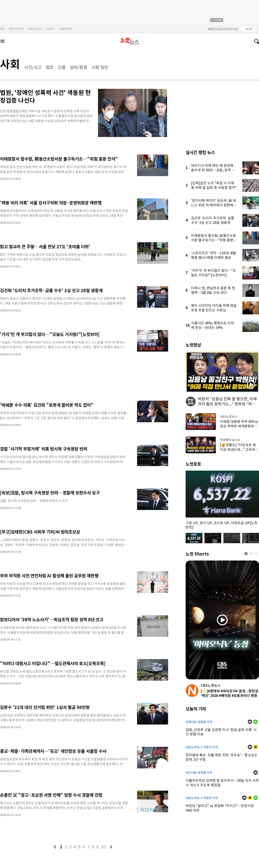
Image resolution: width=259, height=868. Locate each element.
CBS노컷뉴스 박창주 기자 (202, 798)
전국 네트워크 (16, 29)
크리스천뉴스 (35, 29)
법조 (50, 67)
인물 (62, 67)
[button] (246, 554)
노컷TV (51, 29)
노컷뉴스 (129, 41)
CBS (2, 29)
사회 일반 (100, 67)
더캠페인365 (66, 29)
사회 (10, 64)
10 (103, 847)
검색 (255, 41)
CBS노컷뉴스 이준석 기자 (202, 747)
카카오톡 (256, 747)
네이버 (256, 722)
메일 (250, 722)
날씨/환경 (79, 67)
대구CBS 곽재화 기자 (199, 773)
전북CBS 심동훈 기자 (199, 722)
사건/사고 (33, 67)
